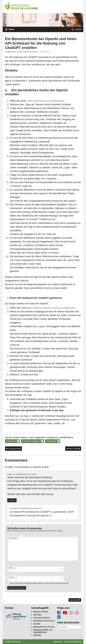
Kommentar (13, 538)
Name (11, 568)
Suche (78, 29)
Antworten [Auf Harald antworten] (11, 500)
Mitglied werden (41, 612)
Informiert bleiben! (42, 618)
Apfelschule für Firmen (44, 627)
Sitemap (37, 635)
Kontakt (37, 624)
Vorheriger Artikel (14, 449)
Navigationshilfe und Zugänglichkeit (43, 631)
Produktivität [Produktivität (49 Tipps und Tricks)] (53, 441)
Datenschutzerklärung (73, 642)
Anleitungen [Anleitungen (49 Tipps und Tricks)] (12, 441)
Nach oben (74, 600)
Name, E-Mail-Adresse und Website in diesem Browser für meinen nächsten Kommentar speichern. (39, 583)
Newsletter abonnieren (44, 621)
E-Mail (11, 577)
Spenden (37, 615)
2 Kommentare (44, 52)
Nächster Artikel (72, 449)
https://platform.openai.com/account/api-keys (51, 308)
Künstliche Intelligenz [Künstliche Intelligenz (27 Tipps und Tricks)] (32, 441)
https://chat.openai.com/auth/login (46, 101)
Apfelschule (16, 642)
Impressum (58, 642)
